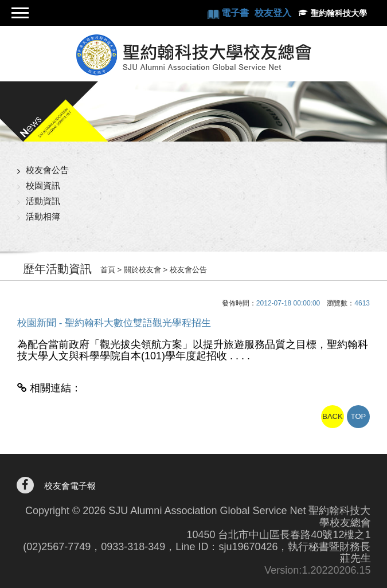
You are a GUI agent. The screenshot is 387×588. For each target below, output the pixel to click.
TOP (359, 416)
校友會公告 (47, 170)
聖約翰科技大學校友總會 (193, 55)
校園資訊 (43, 185)
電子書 (236, 13)
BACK (332, 416)
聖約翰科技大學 (339, 13)
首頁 (108, 270)
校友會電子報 (70, 486)
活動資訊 (43, 201)
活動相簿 (43, 216)
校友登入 (273, 13)
